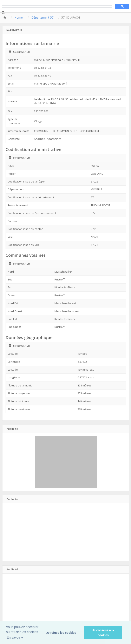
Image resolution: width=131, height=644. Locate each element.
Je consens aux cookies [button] (103, 633)
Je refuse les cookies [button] (61, 633)
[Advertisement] (66, 462)
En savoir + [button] (15, 638)
